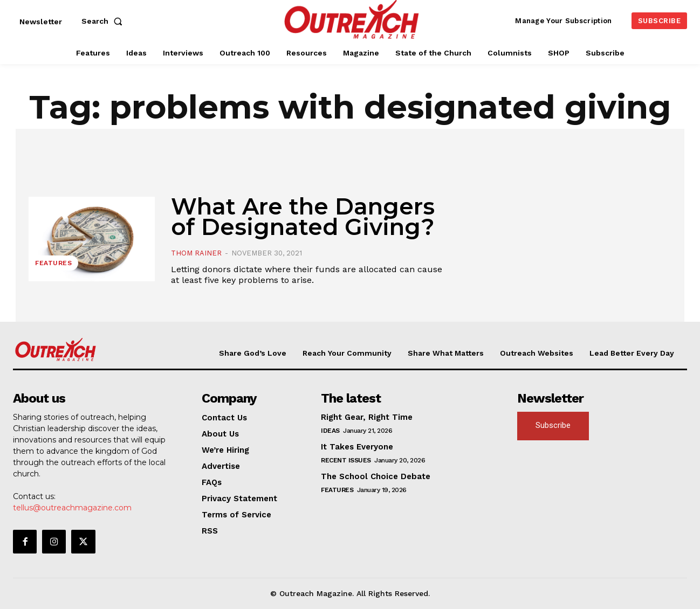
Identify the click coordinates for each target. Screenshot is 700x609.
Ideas (330, 431)
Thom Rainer (196, 253)
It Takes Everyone (357, 447)
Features (53, 263)
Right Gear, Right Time (367, 417)
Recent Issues (346, 460)
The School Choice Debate (376, 476)
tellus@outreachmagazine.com (72, 508)
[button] (104, 21)
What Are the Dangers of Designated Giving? (303, 217)
